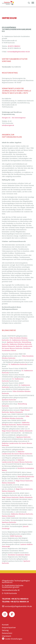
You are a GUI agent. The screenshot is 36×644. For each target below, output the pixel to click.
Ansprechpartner (9, 627)
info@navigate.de (8, 125)
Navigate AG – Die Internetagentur (14, 118)
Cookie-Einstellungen (13, 639)
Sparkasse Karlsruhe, (14, 342)
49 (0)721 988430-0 (14, 46)
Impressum (6, 636)
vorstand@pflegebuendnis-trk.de (18, 52)
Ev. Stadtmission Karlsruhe (19, 340)
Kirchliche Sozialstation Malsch (19, 555)
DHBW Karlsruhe (16, 536)
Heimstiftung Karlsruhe (26, 477)
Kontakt (5, 625)
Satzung (5, 630)
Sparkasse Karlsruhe (9, 400)
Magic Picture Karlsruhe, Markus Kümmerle (17, 431)
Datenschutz (7, 633)
